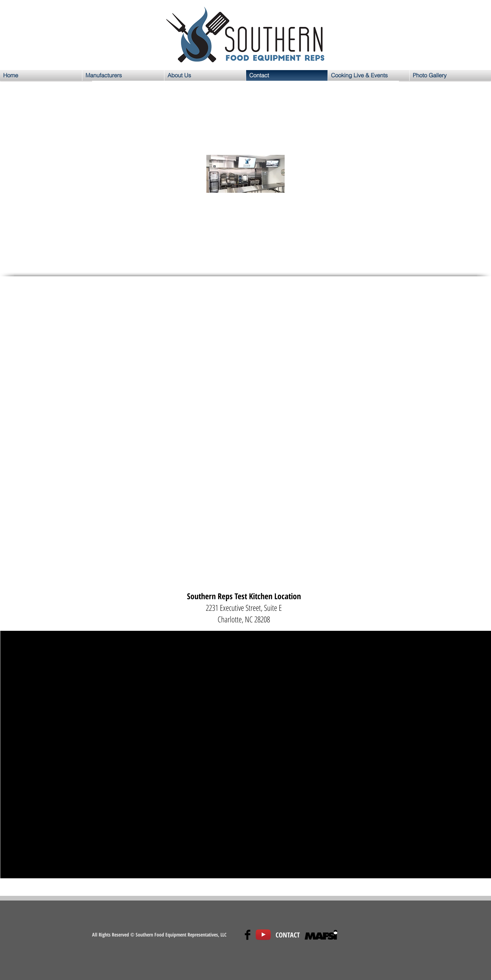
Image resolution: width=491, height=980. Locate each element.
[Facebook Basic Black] (248, 935)
